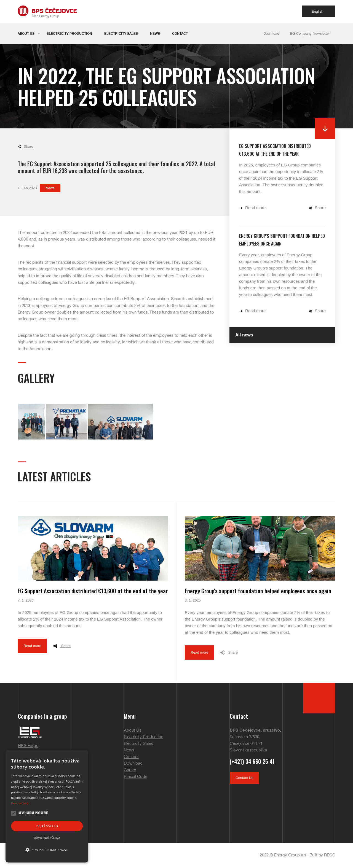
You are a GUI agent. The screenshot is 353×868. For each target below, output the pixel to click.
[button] (47, 850)
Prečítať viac (20, 803)
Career (130, 770)
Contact (180, 34)
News (155, 34)
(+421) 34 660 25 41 (252, 761)
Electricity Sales (121, 34)
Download (271, 34)
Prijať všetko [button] (47, 826)
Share (26, 146)
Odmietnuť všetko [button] (47, 838)
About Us (26, 34)
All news (244, 335)
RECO (330, 855)
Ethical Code (136, 777)
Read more (252, 208)
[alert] (47, 806)
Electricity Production (69, 34)
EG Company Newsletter (310, 34)
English (321, 11)
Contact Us (244, 778)
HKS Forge (28, 746)
